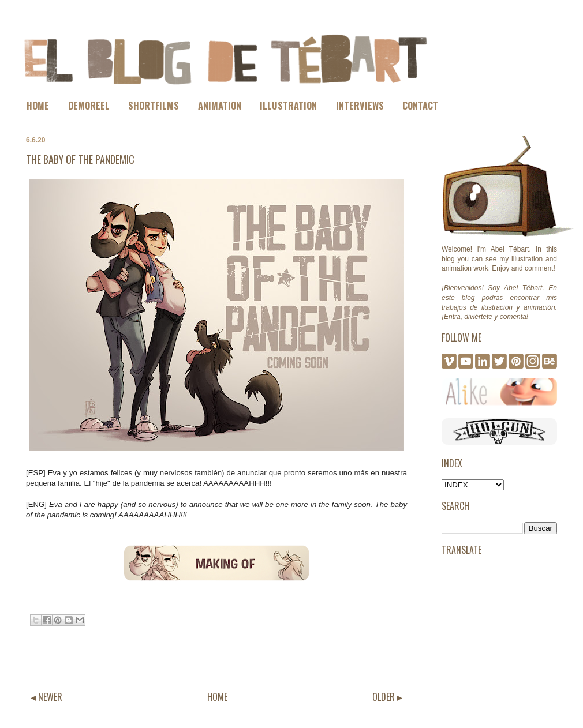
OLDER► (388, 697)
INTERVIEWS (360, 106)
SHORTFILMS (154, 106)
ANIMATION (220, 106)
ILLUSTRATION (288, 106)
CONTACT (420, 106)
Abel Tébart (510, 249)
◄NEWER (46, 697)
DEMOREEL (89, 106)
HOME (38, 106)
